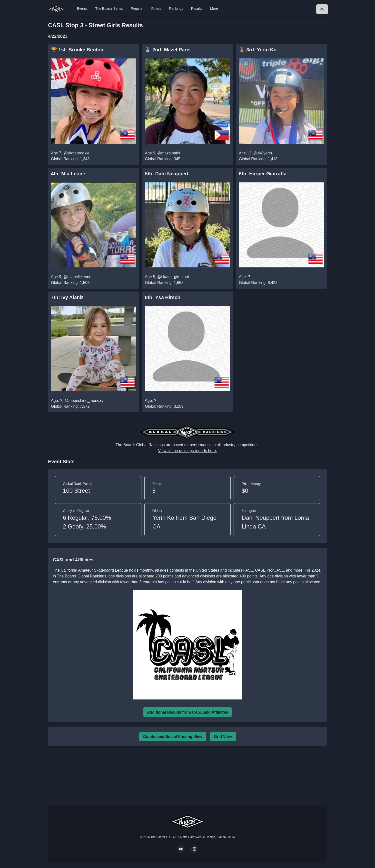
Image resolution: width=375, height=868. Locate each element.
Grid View (223, 737)
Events (82, 9)
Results (197, 9)
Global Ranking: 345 (163, 159)
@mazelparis (169, 153)
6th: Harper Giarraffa (263, 174)
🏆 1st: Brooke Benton (77, 50)
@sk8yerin (263, 153)
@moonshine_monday (84, 401)
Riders (156, 9)
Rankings (176, 9)
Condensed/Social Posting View (173, 737)
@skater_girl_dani (173, 277)
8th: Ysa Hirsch (163, 297)
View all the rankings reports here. (187, 451)
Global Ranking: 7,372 (70, 406)
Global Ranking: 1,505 (70, 283)
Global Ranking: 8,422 (258, 283)
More (214, 9)
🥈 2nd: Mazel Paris (168, 50)
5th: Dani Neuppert (167, 174)
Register (137, 9)
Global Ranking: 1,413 (258, 159)
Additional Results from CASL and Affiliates (187, 712)
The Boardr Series (109, 9)
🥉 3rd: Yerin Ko (258, 50)
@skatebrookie (76, 153)
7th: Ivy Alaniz (67, 297)
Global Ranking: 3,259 (164, 406)
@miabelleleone (77, 277)
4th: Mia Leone (68, 174)
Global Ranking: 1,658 (164, 283)
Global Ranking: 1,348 (70, 159)
